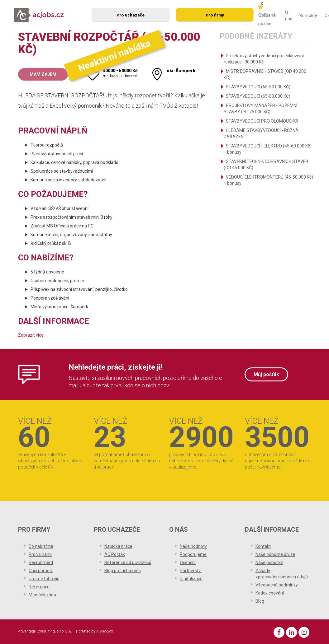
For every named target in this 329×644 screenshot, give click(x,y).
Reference (39, 587)
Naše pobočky (269, 562)
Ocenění (188, 562)
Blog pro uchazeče (123, 571)
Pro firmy (215, 15)
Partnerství (191, 571)
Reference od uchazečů (128, 562)
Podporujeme (193, 554)
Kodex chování (270, 593)
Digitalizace (191, 579)
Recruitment (41, 562)
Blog (260, 601)
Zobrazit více (31, 335)
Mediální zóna (42, 595)
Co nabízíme (41, 546)
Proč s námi (40, 554)
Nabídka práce (118, 546)
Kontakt (263, 546)
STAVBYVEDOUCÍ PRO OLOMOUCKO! (262, 121)
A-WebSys (105, 631)
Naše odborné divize (275, 554)
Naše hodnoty (193, 546)
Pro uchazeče (131, 15)
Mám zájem (43, 74)
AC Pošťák (115, 554)
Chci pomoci (41, 571)
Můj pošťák (266, 374)
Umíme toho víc (44, 579)
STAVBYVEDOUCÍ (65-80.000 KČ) (258, 87)
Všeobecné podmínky (277, 585)
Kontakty (308, 16)
